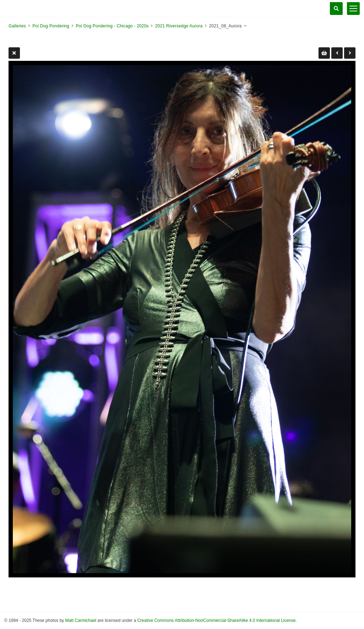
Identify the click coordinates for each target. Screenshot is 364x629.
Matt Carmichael (81, 620)
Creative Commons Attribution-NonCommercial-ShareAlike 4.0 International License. (217, 620)
